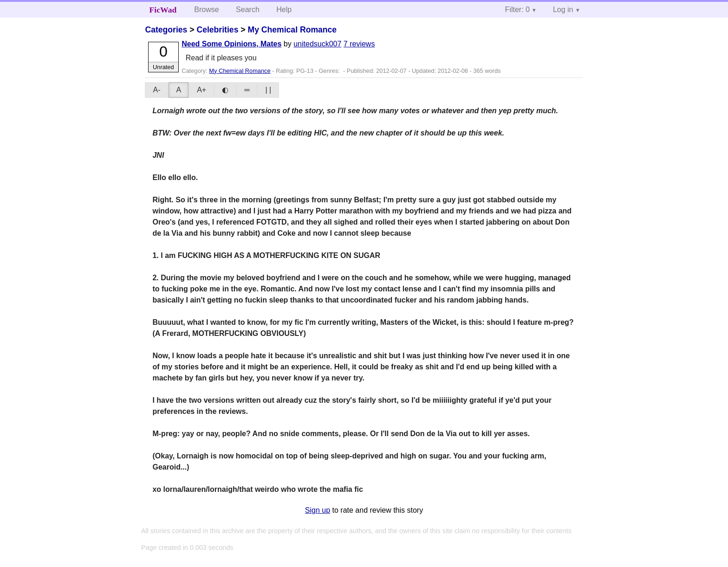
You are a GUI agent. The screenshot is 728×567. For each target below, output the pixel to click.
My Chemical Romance (292, 30)
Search (248, 10)
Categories (166, 30)
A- (156, 90)
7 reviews (359, 44)
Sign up (318, 510)
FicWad (163, 10)
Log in (563, 10)
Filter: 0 (517, 10)
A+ (201, 90)
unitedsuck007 (317, 44)
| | (268, 90)
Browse (206, 10)
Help (284, 10)
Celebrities (217, 30)
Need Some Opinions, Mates (231, 44)
